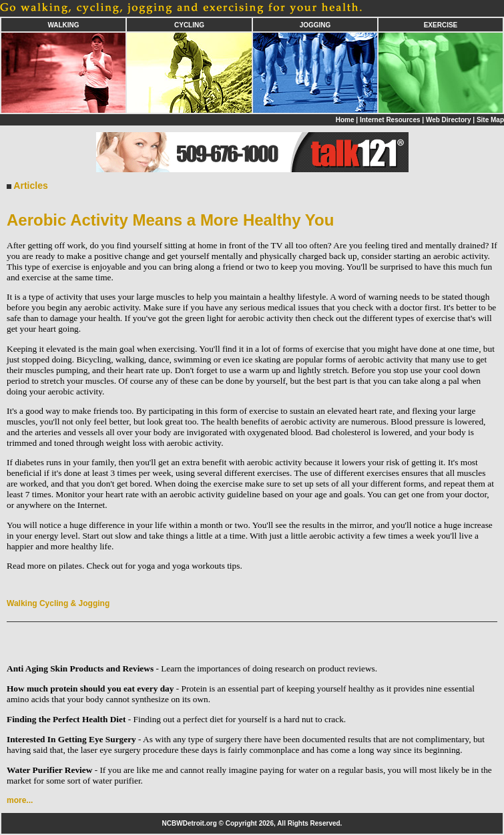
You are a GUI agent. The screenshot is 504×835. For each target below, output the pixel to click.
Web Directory (449, 120)
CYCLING (189, 25)
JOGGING (315, 25)
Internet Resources (390, 120)
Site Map (490, 120)
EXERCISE (441, 25)
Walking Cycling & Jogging (58, 603)
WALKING (63, 25)
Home (345, 120)
